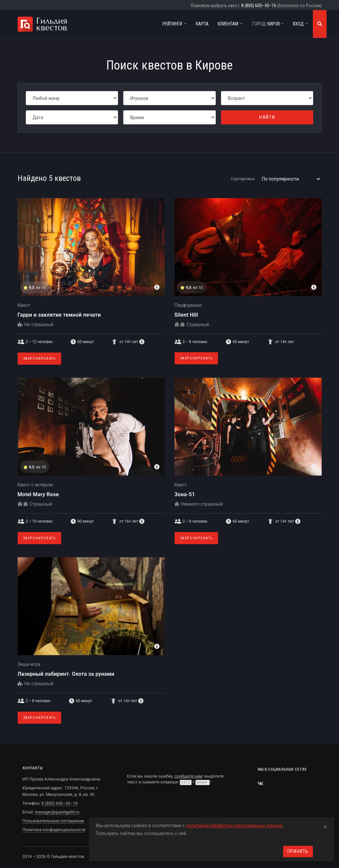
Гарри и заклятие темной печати (59, 315)
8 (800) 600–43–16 (259, 6)
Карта (202, 24)
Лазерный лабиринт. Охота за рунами (66, 674)
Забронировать (40, 359)
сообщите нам (188, 776)
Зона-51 (185, 494)
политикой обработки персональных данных (234, 826)
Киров (268, 24)
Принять (298, 851)
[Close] (325, 826)
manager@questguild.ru (57, 812)
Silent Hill (186, 315)
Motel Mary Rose (38, 494)
